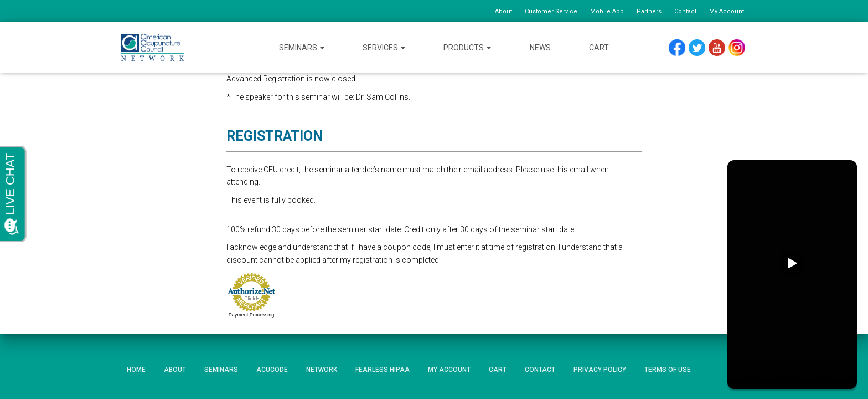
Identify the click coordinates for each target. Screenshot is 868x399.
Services (384, 48)
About (503, 11)
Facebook (680, 48)
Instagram (741, 48)
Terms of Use (668, 370)
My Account (727, 11)
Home (136, 370)
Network (322, 370)
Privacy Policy (600, 370)
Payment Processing (252, 315)
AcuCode (272, 370)
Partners (649, 11)
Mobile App (607, 11)
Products (467, 48)
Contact (685, 11)
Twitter (702, 48)
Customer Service (551, 11)
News (540, 48)
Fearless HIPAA (383, 370)
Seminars (302, 48)
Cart (599, 48)
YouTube (722, 48)
